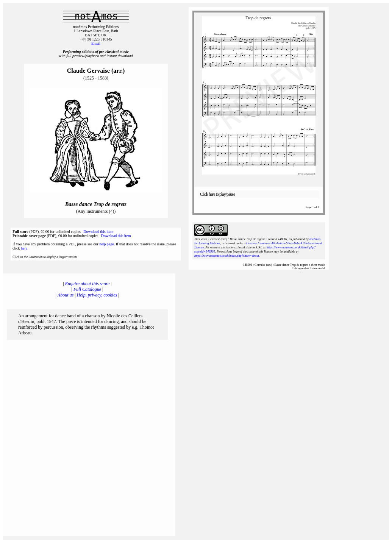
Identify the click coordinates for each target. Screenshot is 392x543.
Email (96, 43)
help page (107, 244)
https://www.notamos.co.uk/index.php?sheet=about (227, 256)
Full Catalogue (87, 289)
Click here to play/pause (217, 194)
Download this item (98, 232)
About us (66, 295)
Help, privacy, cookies (97, 295)
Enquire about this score (87, 284)
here (24, 248)
